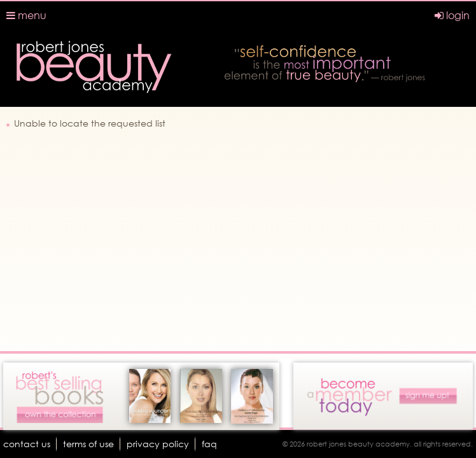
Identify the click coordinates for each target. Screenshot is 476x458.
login (452, 15)
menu (26, 15)
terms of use (88, 444)
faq (209, 444)
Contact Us (27, 444)
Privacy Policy (158, 444)
